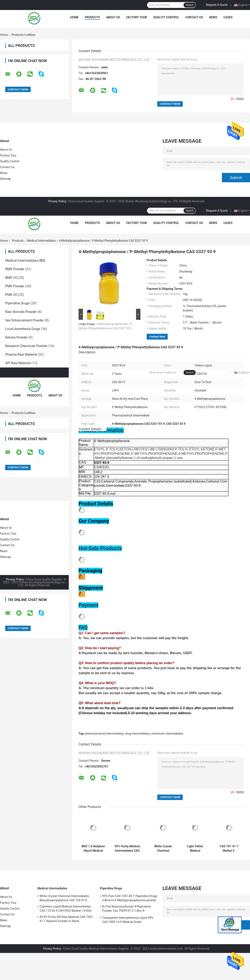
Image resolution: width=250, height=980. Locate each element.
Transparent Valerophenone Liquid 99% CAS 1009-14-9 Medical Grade (128, 920)
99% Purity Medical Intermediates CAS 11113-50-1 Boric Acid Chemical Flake (127, 849)
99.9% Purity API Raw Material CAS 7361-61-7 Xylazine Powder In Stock (67, 919)
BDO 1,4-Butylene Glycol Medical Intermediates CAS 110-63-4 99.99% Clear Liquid (93, 849)
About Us (113, 17)
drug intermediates (137, 734)
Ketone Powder (16, 337)
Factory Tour (137, 17)
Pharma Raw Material (21, 354)
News (213, 17)
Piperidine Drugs (17, 303)
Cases (228, 17)
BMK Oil (11, 278)
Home (74, 17)
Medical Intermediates (41, 241)
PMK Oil (11, 295)
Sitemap (5, 179)
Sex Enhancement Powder (25, 320)
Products (92, 17)
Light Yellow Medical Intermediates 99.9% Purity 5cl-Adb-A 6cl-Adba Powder (195, 849)
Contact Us (194, 17)
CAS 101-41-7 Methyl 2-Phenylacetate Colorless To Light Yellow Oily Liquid (229, 849)
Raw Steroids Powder (21, 312)
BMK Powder (15, 269)
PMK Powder (15, 286)
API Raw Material (18, 363)
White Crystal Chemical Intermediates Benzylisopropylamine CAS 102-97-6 (163, 849)
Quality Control (166, 17)
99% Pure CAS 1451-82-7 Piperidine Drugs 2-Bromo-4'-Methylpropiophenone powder (130, 898)
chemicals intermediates (167, 734)
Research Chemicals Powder (26, 346)
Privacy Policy (57, 201)
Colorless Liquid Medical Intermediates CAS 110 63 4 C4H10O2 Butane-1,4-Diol (66, 909)
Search (190, 5)
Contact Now (157, 337)
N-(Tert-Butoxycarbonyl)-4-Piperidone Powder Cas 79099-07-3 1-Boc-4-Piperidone (126, 909)
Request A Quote (217, 5)
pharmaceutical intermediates (104, 734)
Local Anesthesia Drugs (23, 329)
